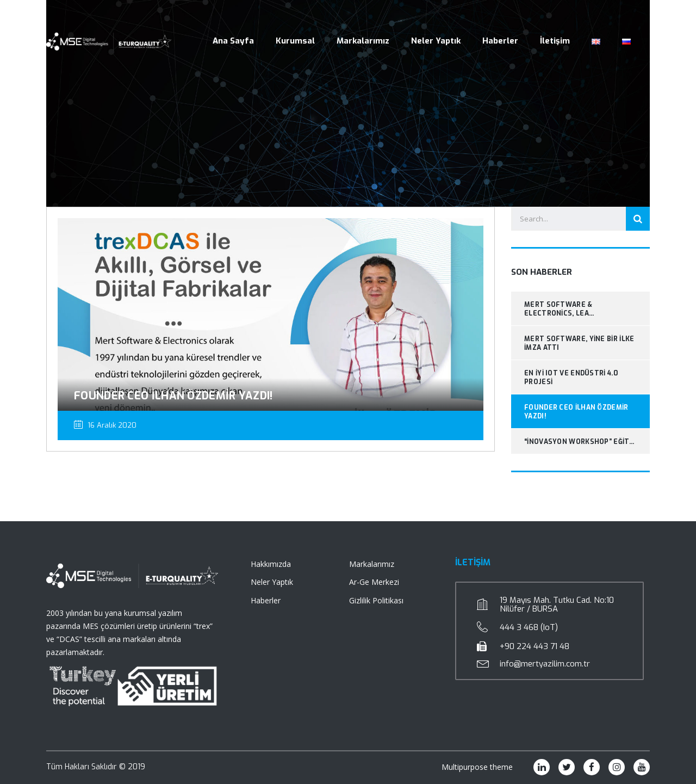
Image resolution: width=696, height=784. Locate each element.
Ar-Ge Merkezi (374, 582)
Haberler (500, 41)
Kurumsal (295, 41)
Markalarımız (363, 41)
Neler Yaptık (436, 41)
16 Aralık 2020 (105, 425)
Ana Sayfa (233, 41)
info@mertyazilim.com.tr (545, 664)
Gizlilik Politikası (376, 600)
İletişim (555, 41)
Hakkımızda (271, 564)
